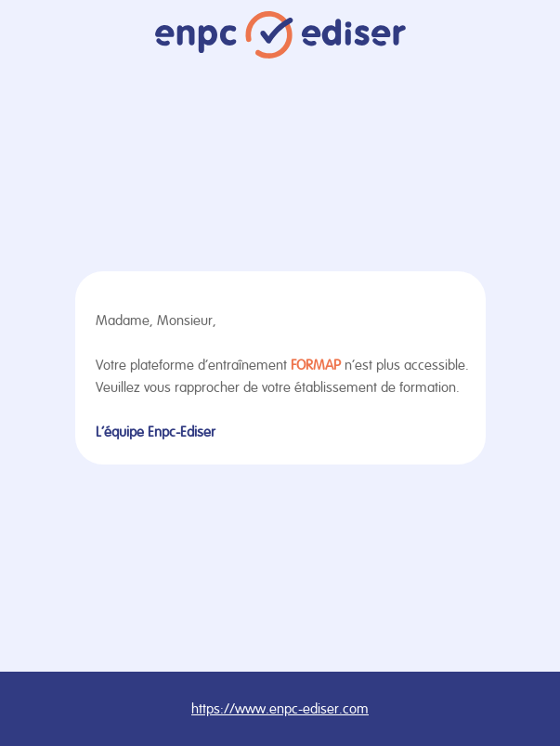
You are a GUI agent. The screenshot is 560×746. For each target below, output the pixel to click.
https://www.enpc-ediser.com (280, 709)
